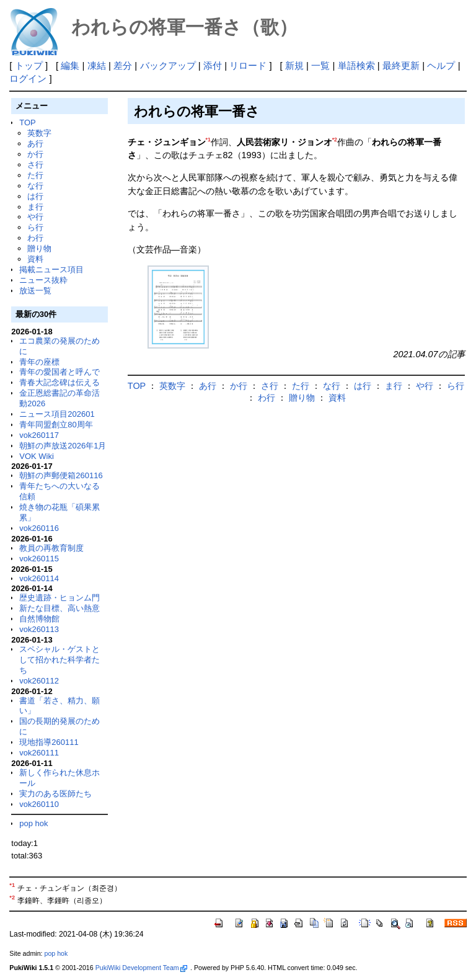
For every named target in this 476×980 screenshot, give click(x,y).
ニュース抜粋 (43, 280)
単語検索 (356, 65)
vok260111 (39, 753)
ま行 (35, 207)
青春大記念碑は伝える (59, 382)
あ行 (35, 144)
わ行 (35, 238)
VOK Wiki (37, 456)
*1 (208, 140)
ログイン (28, 78)
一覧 (320, 65)
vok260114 (39, 578)
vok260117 (39, 435)
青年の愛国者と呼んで (59, 372)
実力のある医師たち (55, 794)
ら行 (35, 227)
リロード (248, 65)
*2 (335, 140)
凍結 (97, 65)
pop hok (33, 823)
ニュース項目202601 (57, 414)
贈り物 (39, 248)
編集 (70, 65)
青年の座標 (39, 362)
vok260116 (39, 528)
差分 (123, 65)
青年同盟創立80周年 (56, 425)
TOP (27, 122)
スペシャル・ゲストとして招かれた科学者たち (59, 660)
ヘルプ (441, 65)
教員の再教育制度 (51, 548)
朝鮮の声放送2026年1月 (63, 446)
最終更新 (401, 65)
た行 (35, 175)
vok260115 (39, 559)
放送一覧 (35, 291)
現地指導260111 (49, 742)
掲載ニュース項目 (51, 269)
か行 (35, 154)
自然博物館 (39, 619)
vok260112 (39, 681)
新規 (294, 65)
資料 (35, 259)
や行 (35, 217)
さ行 (35, 165)
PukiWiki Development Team (141, 968)
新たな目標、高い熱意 (59, 608)
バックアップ (168, 65)
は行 (35, 196)
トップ (29, 65)
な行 (35, 186)
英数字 (39, 133)
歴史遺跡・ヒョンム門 (59, 598)
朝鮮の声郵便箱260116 (61, 475)
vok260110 (39, 804)
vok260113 (39, 629)
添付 (213, 65)
